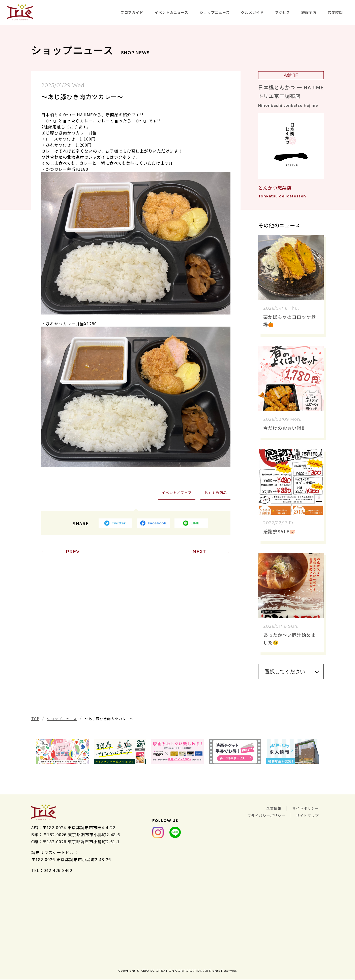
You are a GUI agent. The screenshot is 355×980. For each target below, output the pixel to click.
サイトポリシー (304, 808)
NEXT (199, 552)
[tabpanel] (63, 752)
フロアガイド (132, 12)
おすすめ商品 (215, 493)
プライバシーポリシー (260, 815)
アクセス (283, 12)
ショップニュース (215, 12)
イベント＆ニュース (171, 12)
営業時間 (335, 12)
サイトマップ (306, 815)
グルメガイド (252, 12)
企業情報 (269, 808)
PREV (73, 552)
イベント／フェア (176, 493)
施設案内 (309, 12)
